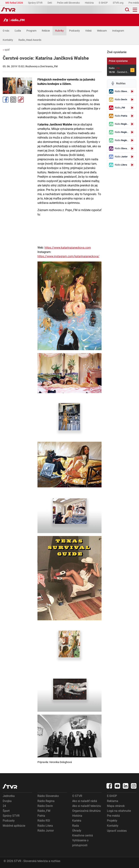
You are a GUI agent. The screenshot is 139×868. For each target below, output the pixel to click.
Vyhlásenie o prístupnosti (80, 843)
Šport (6, 811)
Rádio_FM (44, 811)
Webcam (102, 31)
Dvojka (7, 801)
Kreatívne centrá (83, 835)
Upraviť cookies (117, 831)
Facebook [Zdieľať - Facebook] (6, 100)
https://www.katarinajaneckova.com (68, 248)
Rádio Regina (46, 801)
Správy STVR (36, 3)
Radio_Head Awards (30, 40)
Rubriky (59, 31)
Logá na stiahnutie (119, 811)
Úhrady (77, 831)
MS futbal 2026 (14, 3)
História (90, 3)
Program (31, 31)
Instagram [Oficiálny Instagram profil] (13, 100)
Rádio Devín (45, 806)
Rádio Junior (46, 831)
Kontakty (8, 40)
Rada (76, 826)
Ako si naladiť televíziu (87, 806)
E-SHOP (104, 3)
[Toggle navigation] (135, 10)
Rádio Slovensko (48, 796)
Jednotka (9, 796)
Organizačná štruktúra (86, 811)
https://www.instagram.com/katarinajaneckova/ (68, 256)
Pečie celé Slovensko (69, 3)
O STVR (77, 796)
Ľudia (18, 31)
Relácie (46, 31)
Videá (88, 31)
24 (4, 806)
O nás (6, 31)
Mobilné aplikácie (14, 826)
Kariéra (77, 821)
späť (6, 50)
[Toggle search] (127, 10)
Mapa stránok (116, 806)
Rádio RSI (44, 821)
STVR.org (118, 3)
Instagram (118, 31)
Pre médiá (113, 816)
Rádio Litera (45, 826)
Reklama (113, 801)
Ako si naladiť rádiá (85, 801)
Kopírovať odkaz (21, 100)
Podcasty (74, 31)
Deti (50, 3)
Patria (41, 816)
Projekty (112, 821)
